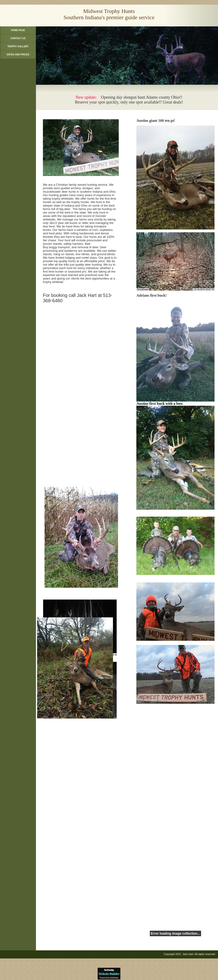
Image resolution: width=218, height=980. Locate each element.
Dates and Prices (18, 55)
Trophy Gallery (18, 46)
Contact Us (18, 38)
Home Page (18, 30)
